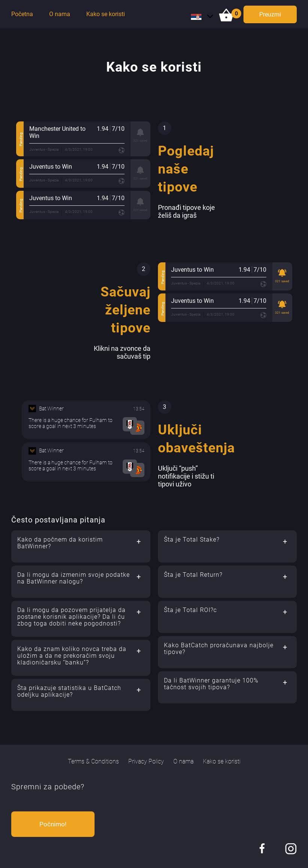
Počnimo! (53, 824)
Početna (22, 14)
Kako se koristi (106, 14)
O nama (60, 14)
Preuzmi (270, 14)
